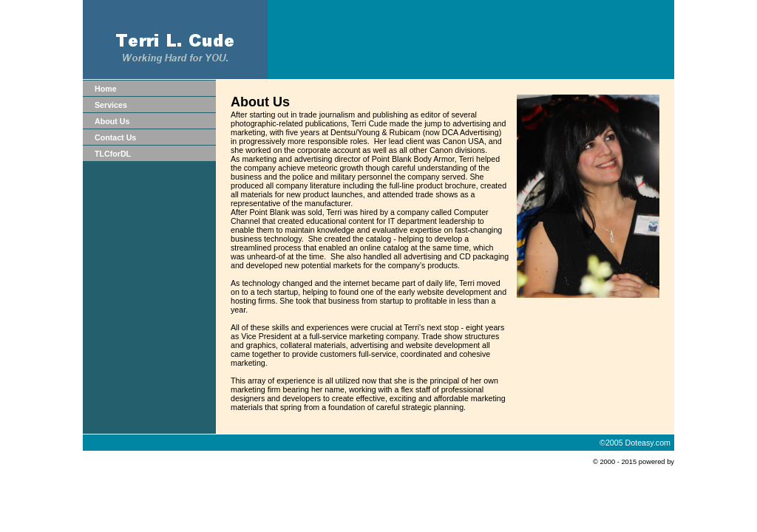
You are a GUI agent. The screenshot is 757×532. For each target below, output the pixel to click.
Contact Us (115, 137)
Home (106, 89)
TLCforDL (113, 154)
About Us (112, 121)
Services (111, 105)
